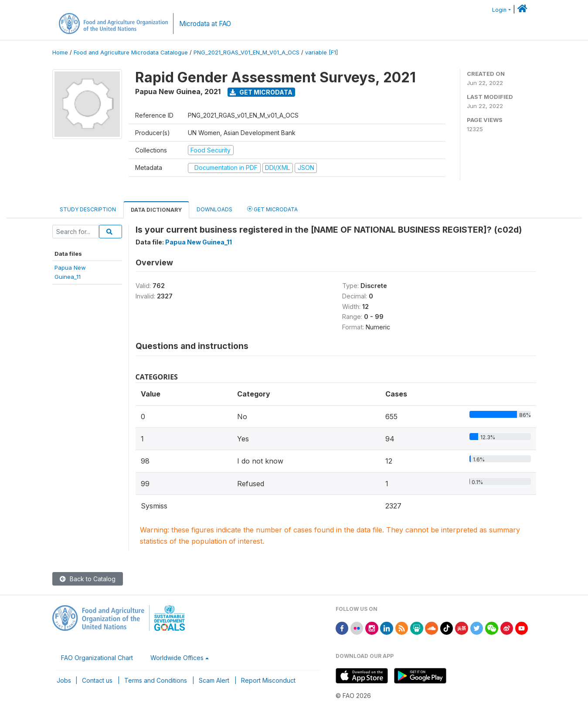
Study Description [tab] (88, 209)
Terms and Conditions (156, 680)
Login (499, 10)
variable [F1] (321, 53)
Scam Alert (214, 680)
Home (60, 53)
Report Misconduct (268, 680)
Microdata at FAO (205, 24)
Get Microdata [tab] (272, 209)
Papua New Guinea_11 (199, 242)
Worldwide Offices (177, 658)
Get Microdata (261, 92)
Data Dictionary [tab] (156, 210)
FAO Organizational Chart (97, 658)
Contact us (97, 680)
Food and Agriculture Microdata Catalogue (131, 53)
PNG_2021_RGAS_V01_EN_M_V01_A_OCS (246, 53)
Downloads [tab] (214, 209)
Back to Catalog (88, 579)
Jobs (64, 680)
